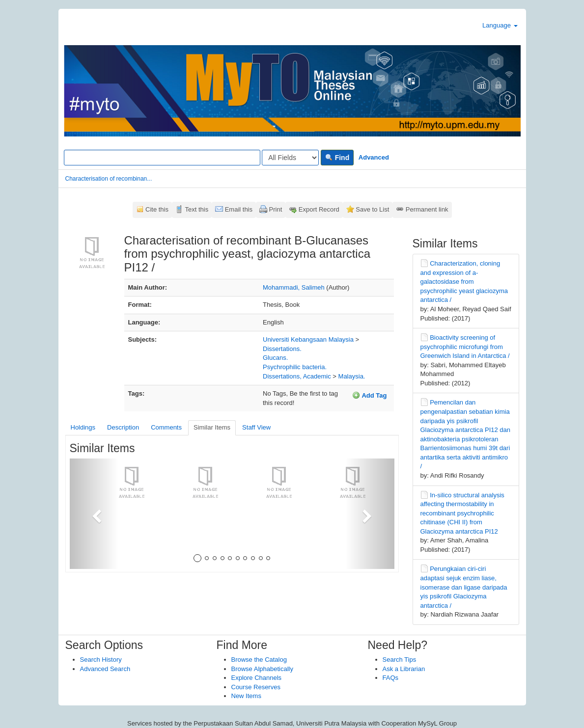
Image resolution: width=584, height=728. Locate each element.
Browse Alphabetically (262, 669)
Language (500, 25)
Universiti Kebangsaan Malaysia (308, 339)
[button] (94, 514)
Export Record (319, 209)
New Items (246, 696)
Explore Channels (257, 678)
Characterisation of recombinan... (109, 179)
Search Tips (400, 660)
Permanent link (427, 209)
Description (123, 427)
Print (276, 209)
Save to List (372, 209)
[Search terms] (162, 158)
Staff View (256, 427)
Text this (196, 209)
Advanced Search (105, 669)
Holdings (83, 427)
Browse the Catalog (259, 660)
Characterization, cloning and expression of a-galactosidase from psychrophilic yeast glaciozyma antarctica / (464, 282)
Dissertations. (282, 349)
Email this (239, 209)
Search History (101, 660)
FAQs (391, 678)
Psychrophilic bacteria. (295, 367)
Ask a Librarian (404, 669)
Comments (166, 427)
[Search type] (290, 158)
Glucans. (275, 358)
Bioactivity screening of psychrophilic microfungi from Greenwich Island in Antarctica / (465, 347)
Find (337, 158)
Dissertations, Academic (297, 376)
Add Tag (369, 395)
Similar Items (212, 427)
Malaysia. (352, 376)
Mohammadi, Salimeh (294, 287)
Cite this (157, 209)
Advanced (374, 157)
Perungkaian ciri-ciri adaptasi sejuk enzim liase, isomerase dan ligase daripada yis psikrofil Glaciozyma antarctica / (464, 587)
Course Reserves (256, 687)
